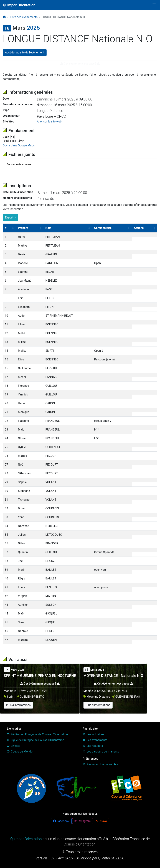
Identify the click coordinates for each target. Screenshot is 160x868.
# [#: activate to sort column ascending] (6, 228)
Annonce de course (19, 164)
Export (9, 217)
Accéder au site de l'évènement (25, 52)
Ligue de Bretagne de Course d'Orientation (36, 740)
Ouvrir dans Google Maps (19, 145)
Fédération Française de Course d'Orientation (37, 734)
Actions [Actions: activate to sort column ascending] (139, 228)
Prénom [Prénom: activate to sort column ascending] (23, 228)
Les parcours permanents (101, 752)
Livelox (13, 746)
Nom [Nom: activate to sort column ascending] (49, 228)
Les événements (95, 740)
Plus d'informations (18, 705)
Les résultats (93, 746)
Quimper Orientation (19, 5)
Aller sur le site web (49, 121)
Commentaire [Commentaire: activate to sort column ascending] (103, 228)
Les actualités (94, 734)
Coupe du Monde (20, 752)
